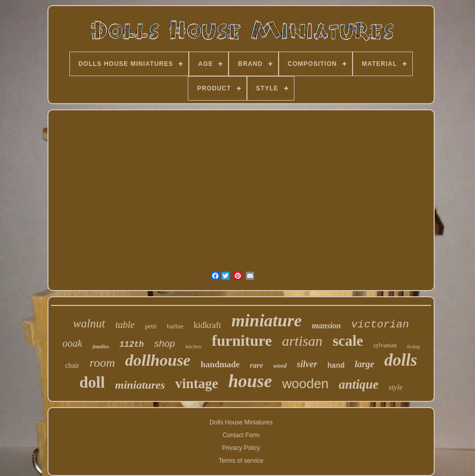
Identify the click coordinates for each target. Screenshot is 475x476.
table (125, 325)
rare (257, 365)
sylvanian (385, 345)
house (250, 381)
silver (307, 364)
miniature (266, 320)
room (102, 363)
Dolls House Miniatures (241, 422)
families (101, 347)
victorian (380, 325)
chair (72, 365)
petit (151, 326)
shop (165, 343)
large (364, 364)
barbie (175, 326)
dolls (401, 360)
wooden (305, 384)
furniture (242, 340)
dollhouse (158, 360)
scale (348, 341)
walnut (89, 324)
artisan (302, 341)
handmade (220, 364)
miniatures (140, 385)
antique (359, 384)
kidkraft (208, 325)
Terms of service (241, 461)
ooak (72, 343)
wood (280, 366)
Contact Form (241, 435)
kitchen (193, 346)
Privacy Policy (241, 448)
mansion (326, 326)
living (414, 346)
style (396, 387)
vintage (196, 384)
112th (132, 345)
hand (336, 366)
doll (92, 382)
